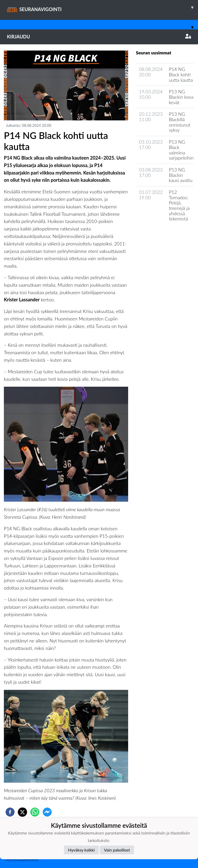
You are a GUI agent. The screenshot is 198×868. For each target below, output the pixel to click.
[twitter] (22, 812)
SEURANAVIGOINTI (102, 7)
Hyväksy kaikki (81, 850)
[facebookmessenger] (47, 812)
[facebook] (10, 812)
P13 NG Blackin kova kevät (181, 97)
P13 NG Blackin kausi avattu (181, 175)
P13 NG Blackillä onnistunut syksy (180, 122)
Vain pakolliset (117, 850)
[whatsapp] (35, 812)
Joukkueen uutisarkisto (162, 233)
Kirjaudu (99, 37)
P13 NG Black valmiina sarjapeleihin (181, 150)
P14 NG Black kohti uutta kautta (181, 74)
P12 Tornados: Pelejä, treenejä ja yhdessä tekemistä (179, 205)
